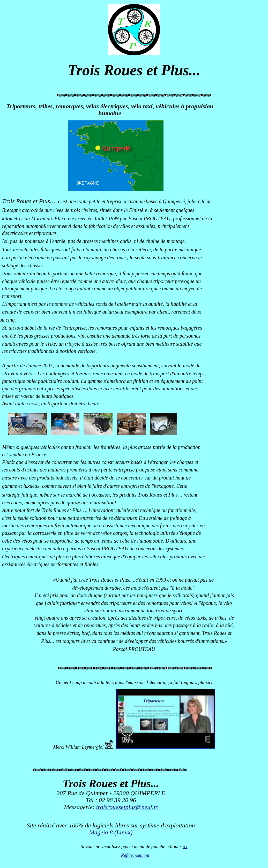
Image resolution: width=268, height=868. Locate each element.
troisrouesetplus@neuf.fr (127, 807)
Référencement (135, 855)
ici (185, 846)
